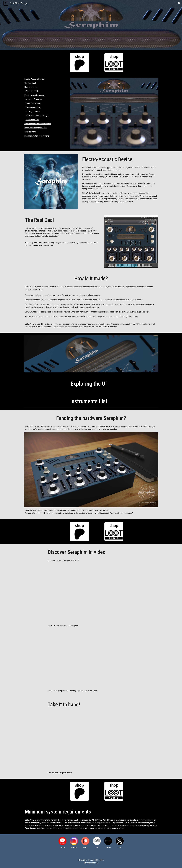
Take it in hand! (30, 132)
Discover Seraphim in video (36, 128)
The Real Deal (30, 83)
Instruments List (32, 120)
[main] (120, 160)
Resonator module (33, 107)
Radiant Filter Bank (33, 103)
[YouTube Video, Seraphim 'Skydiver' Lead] (91, 593)
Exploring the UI (32, 91)
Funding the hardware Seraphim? (38, 124)
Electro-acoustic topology (35, 95)
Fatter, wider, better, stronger (37, 116)
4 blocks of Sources (34, 99)
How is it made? (31, 87)
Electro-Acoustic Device (34, 79)
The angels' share (33, 112)
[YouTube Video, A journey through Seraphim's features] (91, 740)
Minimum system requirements (37, 136)
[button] (179, 3)
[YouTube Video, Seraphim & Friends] (91, 658)
